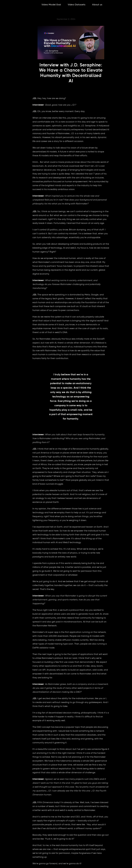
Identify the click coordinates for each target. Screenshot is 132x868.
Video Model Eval (51, 5)
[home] (16, 5)
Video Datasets (77, 5)
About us (97, 5)
